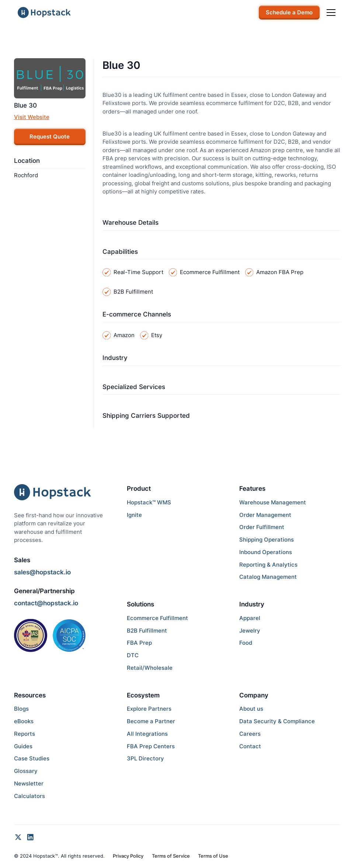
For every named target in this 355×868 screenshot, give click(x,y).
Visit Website (32, 117)
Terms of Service (171, 856)
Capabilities (120, 252)
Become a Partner (151, 721)
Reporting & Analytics (268, 565)
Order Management (265, 515)
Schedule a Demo (289, 12)
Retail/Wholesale (150, 668)
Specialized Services (134, 387)
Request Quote (50, 136)
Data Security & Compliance (277, 721)
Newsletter (29, 783)
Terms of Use (213, 856)
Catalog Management (268, 577)
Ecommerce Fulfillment (157, 618)
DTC (133, 655)
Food (246, 643)
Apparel (250, 618)
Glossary (26, 771)
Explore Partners (149, 709)
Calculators (29, 796)
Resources (30, 695)
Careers (250, 734)
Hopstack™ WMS (149, 502)
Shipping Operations (267, 540)
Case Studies (32, 758)
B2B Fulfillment (147, 631)
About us (251, 709)
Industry (115, 358)
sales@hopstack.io (42, 572)
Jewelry (250, 631)
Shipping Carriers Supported (146, 416)
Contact (250, 746)
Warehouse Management (273, 502)
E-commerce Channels (137, 314)
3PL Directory (145, 758)
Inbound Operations (266, 552)
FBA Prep (139, 643)
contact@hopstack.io (46, 603)
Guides (23, 746)
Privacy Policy (128, 856)
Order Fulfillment (262, 527)
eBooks (24, 721)
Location (27, 161)
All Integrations (147, 734)
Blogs (21, 709)
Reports (25, 734)
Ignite (134, 515)
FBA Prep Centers (151, 746)
